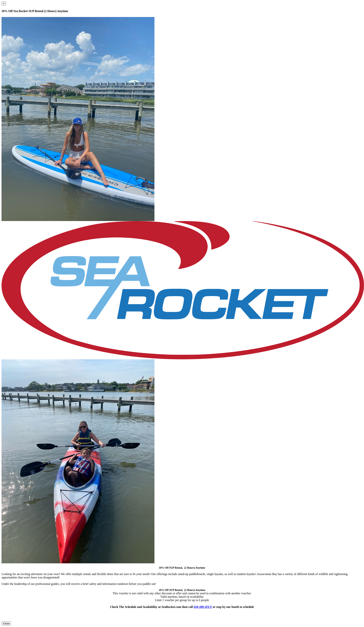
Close (6, 624)
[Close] (4, 3)
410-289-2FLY (203, 607)
